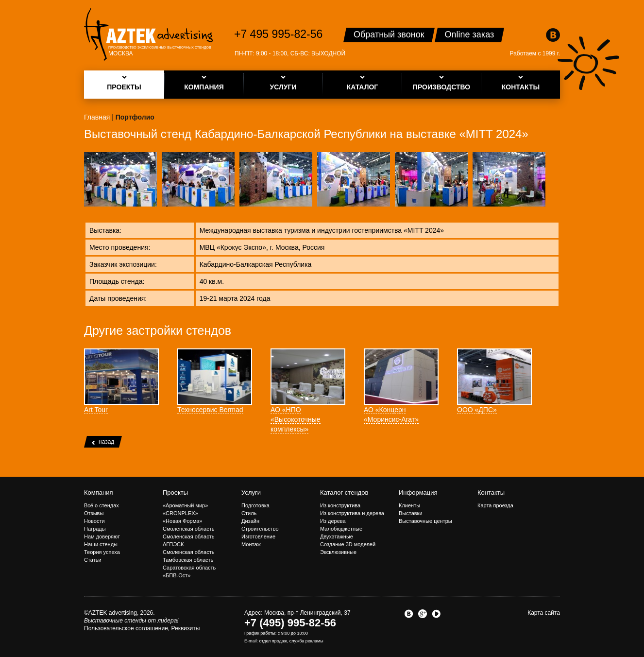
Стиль (249, 513)
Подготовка (255, 505)
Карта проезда (495, 505)
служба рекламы (306, 641)
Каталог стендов (344, 493)
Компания (99, 493)
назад (103, 442)
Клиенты (409, 505)
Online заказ (470, 35)
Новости (94, 521)
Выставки (411, 513)
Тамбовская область (188, 560)
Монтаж (251, 544)
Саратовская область (189, 568)
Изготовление (258, 536)
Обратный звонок (389, 35)
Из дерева (333, 521)
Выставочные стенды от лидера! (131, 621)
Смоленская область (188, 529)
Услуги (251, 493)
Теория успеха (102, 552)
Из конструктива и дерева (352, 513)
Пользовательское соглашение (126, 628)
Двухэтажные (337, 536)
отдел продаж (273, 641)
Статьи (93, 560)
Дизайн (250, 521)
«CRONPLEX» (180, 513)
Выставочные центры (425, 521)
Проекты (175, 493)
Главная (97, 117)
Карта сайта (544, 613)
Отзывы (94, 513)
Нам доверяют (102, 536)
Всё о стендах (102, 505)
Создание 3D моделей (348, 544)
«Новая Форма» (182, 521)
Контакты (491, 493)
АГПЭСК (173, 544)
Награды (95, 529)
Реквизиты (186, 628)
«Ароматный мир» (185, 505)
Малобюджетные (341, 529)
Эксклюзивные (338, 552)
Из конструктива (340, 505)
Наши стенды (101, 544)
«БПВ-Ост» (177, 575)
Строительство (260, 529)
